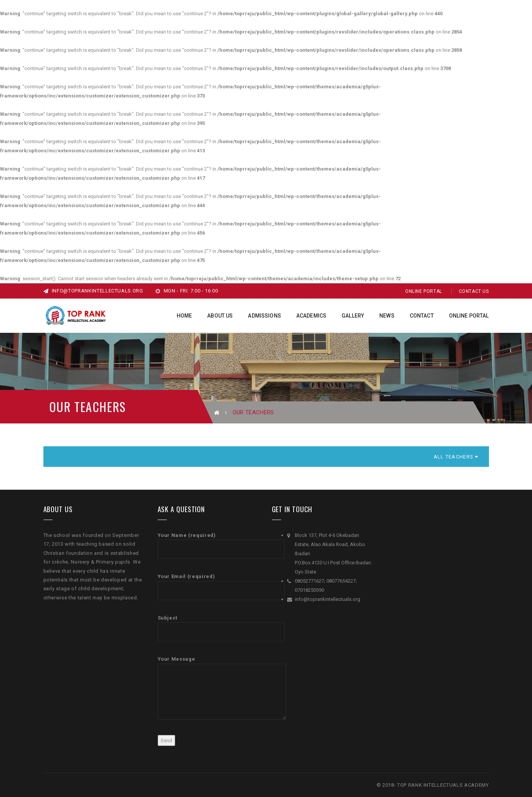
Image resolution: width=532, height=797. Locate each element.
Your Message (209, 688)
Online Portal (424, 291)
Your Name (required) (209, 545)
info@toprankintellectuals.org (93, 291)
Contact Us (474, 291)
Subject (209, 628)
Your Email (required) (209, 587)
